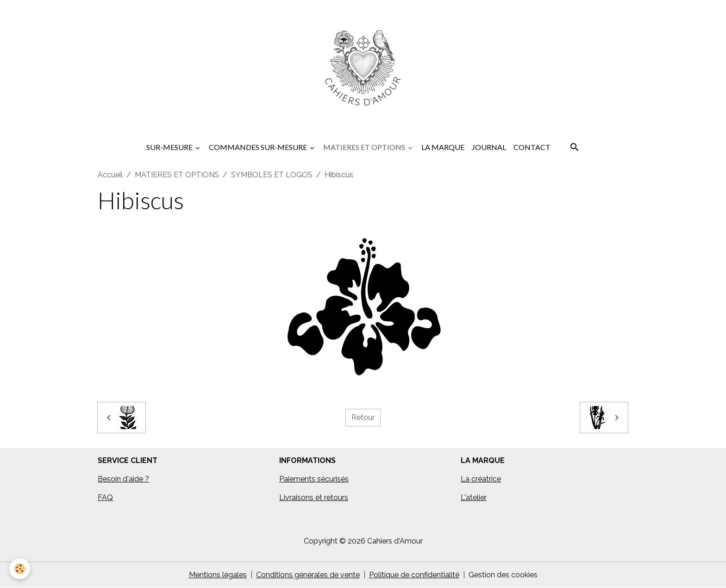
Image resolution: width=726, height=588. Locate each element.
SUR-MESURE (170, 147)
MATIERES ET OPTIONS (365, 147)
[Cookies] (20, 569)
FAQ (105, 497)
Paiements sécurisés (314, 479)
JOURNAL (489, 147)
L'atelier (474, 497)
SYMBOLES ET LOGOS (272, 175)
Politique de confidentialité (414, 575)
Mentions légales (218, 575)
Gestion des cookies (503, 575)
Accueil (110, 175)
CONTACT (532, 147)
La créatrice (481, 479)
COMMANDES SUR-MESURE (259, 147)
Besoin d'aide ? (123, 479)
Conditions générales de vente (308, 575)
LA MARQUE (443, 147)
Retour (363, 417)
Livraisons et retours (314, 497)
